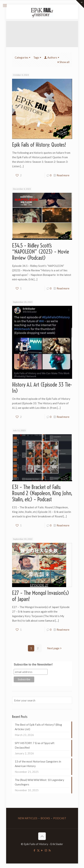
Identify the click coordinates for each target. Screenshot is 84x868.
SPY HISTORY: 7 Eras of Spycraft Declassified (35, 745)
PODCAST (60, 818)
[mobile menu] (5, 5)
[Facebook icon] (35, 850)
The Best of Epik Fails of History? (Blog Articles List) (38, 727)
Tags (38, 57)
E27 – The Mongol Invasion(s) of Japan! (41, 596)
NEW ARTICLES (28, 818)
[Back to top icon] (42, 836)
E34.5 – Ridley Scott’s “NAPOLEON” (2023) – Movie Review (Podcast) (41, 252)
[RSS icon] (50, 850)
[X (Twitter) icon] (38, 850)
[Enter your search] (42, 700)
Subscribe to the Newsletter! (33, 665)
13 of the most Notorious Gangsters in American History (38, 764)
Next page (55, 648)
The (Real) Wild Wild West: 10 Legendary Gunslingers (39, 782)
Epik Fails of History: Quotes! (39, 145)
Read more (63, 175)
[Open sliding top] (80, 4)
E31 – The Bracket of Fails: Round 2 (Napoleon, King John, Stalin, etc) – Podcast (42, 493)
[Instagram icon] (46, 850)
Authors (52, 57)
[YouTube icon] (42, 850)
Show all (63, 62)
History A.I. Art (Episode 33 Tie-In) (42, 388)
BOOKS (45, 818)
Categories (23, 57)
